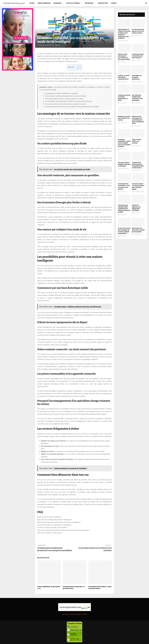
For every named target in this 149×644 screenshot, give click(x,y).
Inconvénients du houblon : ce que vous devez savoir (100, 588)
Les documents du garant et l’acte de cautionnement (138, 31)
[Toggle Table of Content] (78, 67)
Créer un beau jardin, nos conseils (137, 141)
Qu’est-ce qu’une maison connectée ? (49, 517)
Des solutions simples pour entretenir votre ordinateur (137, 98)
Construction (103, 3)
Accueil (32, 3)
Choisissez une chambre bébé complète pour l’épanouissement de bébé (124, 209)
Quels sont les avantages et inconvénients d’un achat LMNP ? (124, 57)
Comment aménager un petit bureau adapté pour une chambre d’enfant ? (124, 143)
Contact (114, 3)
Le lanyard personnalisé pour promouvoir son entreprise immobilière (55, 549)
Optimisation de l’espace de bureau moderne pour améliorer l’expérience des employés (124, 34)
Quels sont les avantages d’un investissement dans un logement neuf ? (138, 120)
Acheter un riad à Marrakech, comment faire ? (124, 77)
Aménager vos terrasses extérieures (137, 77)
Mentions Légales (76, 614)
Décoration (89, 3)
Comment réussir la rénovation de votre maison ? (138, 56)
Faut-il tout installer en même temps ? (50, 533)
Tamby (41, 45)
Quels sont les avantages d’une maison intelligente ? (55, 520)
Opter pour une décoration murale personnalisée (138, 230)
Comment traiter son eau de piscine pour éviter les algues (138, 186)
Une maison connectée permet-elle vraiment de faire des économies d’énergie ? (63, 530)
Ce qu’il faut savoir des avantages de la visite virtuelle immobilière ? (124, 231)
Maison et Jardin (41, 34)
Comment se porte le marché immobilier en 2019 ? (124, 98)
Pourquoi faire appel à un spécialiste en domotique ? (55, 525)
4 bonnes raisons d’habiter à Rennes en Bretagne (124, 164)
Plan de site (66, 614)
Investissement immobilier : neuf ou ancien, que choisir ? (124, 186)
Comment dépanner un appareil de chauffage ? (136, 208)
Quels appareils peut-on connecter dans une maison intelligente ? (59, 522)
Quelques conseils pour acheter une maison (124, 118)
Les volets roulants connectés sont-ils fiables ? (53, 527)
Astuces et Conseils (73, 3)
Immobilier (57, 3)
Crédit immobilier (44, 3)
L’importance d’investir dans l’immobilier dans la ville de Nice (138, 165)
